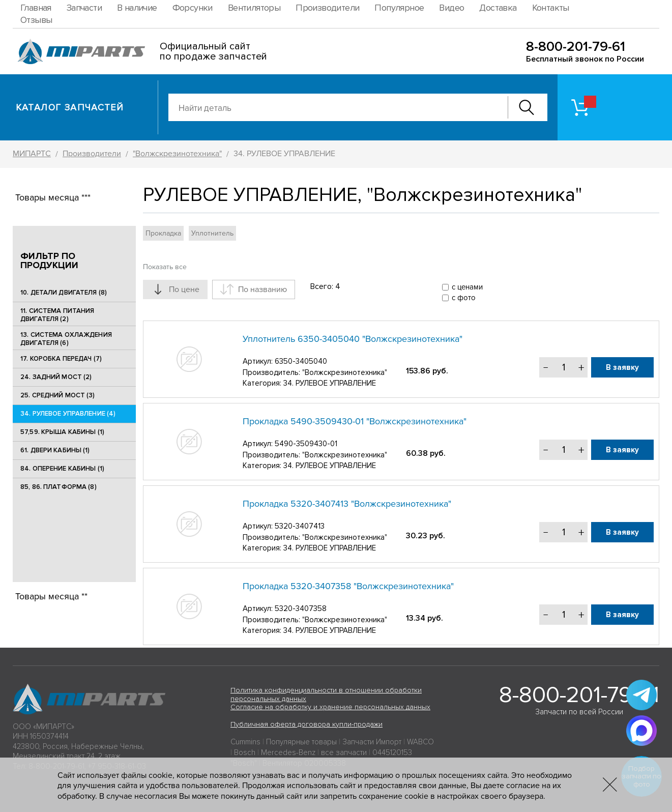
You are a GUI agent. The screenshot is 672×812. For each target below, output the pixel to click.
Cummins (245, 742)
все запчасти (344, 752)
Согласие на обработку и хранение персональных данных (330, 707)
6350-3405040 (301, 361)
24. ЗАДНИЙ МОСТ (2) (56, 377)
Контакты (551, 8)
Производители (327, 8)
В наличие (137, 8)
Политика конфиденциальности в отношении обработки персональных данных (326, 694)
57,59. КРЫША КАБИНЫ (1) (62, 432)
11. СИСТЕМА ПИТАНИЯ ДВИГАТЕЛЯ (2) (57, 315)
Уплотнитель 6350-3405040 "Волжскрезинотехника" (353, 339)
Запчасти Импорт (372, 742)
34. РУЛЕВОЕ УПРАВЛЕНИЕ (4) (68, 414)
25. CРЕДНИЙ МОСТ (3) (58, 395)
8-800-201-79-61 (576, 47)
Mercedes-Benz (288, 752)
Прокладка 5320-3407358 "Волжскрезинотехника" (348, 586)
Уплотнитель (212, 233)
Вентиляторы (254, 8)
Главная (36, 8)
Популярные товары (301, 742)
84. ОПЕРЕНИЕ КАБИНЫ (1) (62, 469)
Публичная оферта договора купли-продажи (306, 724)
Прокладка (163, 233)
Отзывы (36, 20)
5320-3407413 (300, 526)
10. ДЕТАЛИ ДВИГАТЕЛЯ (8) (64, 293)
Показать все (165, 267)
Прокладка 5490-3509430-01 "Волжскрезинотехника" (355, 421)
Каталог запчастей (70, 107)
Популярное (399, 8)
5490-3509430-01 (306, 444)
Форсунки (193, 8)
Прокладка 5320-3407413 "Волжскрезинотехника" (347, 504)
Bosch (245, 752)
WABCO (420, 742)
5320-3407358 (301, 608)
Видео (451, 8)
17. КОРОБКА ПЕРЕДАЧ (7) (61, 359)
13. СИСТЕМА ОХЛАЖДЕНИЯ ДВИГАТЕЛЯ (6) (66, 339)
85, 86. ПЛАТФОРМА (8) (59, 487)
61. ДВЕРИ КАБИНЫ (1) (55, 450)
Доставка (498, 8)
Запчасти (84, 8)
